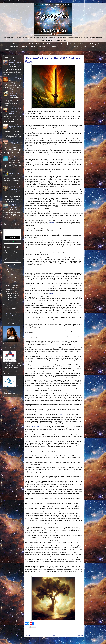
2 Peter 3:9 (51, 222)
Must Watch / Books (34, 44)
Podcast (33, 47)
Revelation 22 (62, 414)
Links (92, 47)
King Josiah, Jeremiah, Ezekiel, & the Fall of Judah (15, 206)
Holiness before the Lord (12, 47)
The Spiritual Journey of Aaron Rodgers (14, 173)
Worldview (55, 47)
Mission (15, 44)
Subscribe (12, 237)
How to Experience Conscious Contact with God (15, 143)
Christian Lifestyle (94, 44)
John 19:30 (53, 353)
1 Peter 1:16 (61, 294)
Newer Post (27, 635)
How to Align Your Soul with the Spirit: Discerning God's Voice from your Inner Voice (12, 190)
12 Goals (85, 47)
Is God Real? (47, 44)
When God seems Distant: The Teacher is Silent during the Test (15, 127)
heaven (32, 629)
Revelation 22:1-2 (36, 426)
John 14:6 (45, 338)
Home (7, 44)
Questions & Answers (60, 44)
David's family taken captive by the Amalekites (15, 94)
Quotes (23, 44)
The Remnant (75, 47)
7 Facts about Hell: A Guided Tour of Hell (15, 78)
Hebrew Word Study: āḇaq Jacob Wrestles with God (15, 63)
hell (34, 629)
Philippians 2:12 (53, 294)
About (7, 49)
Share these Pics (44, 47)
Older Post (80, 635)
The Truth (65, 47)
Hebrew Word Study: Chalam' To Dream (15, 158)
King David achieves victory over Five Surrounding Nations (15, 111)
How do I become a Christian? (77, 44)
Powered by (12, 242)
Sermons (24, 47)
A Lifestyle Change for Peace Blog (12, 315)
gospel (29, 629)
